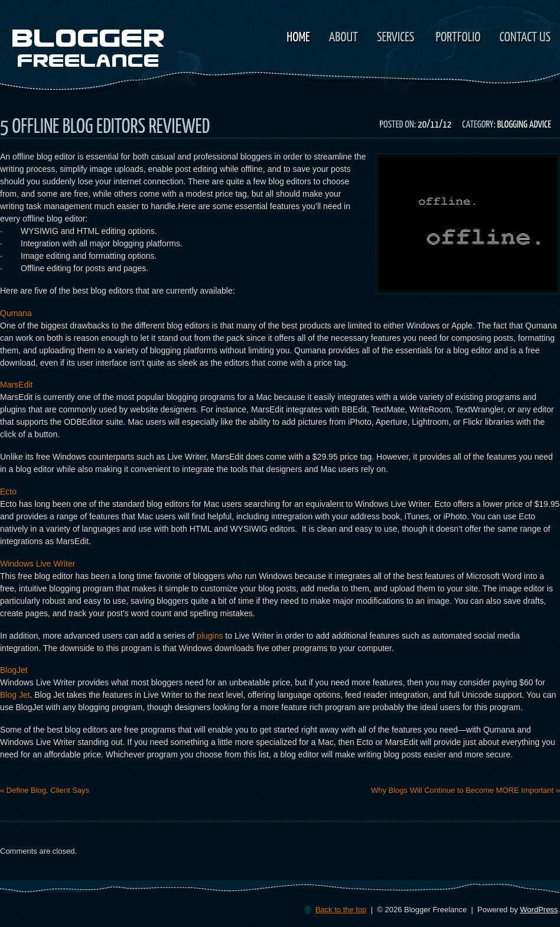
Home (298, 38)
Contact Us (525, 38)
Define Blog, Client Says (45, 790)
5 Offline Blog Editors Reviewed (105, 127)
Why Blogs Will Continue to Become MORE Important (465, 790)
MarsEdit (16, 385)
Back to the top (341, 910)
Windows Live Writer (38, 564)
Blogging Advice (524, 125)
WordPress (539, 910)
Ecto (8, 492)
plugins (209, 636)
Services (394, 38)
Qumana (16, 313)
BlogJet (14, 670)
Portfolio (458, 38)
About (344, 38)
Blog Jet (15, 695)
